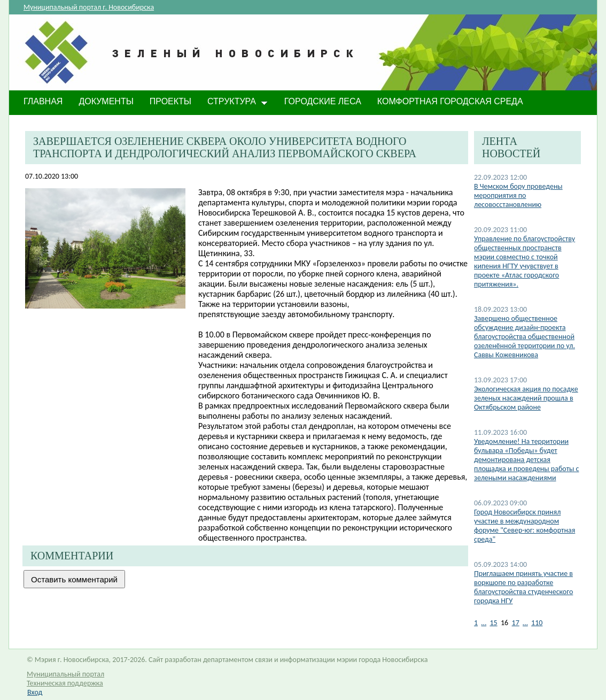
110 (537, 623)
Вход (35, 692)
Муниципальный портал (65, 674)
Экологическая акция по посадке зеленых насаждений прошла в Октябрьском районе (526, 398)
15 (493, 623)
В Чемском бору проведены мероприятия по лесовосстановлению (518, 195)
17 (516, 623)
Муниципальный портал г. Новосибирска (89, 7)
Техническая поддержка (65, 683)
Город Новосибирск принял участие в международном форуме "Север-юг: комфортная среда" (525, 526)
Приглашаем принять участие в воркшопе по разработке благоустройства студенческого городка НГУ (523, 587)
